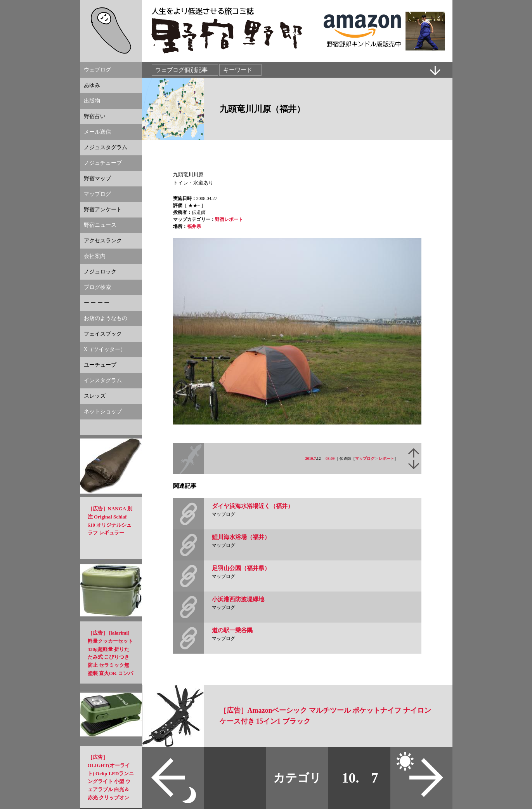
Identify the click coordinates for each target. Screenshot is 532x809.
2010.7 (311, 458)
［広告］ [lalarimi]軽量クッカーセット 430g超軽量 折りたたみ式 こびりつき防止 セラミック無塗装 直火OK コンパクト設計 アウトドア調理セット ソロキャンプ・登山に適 (111, 665)
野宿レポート (229, 219)
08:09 (330, 458)
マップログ (365, 458)
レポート (386, 458)
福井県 (194, 226)
